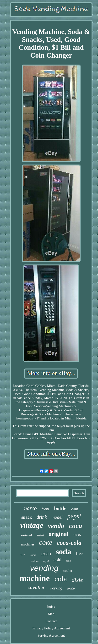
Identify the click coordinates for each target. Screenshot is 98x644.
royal (46, 561)
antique (35, 561)
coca (76, 526)
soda (64, 552)
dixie (77, 580)
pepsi (74, 516)
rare (22, 554)
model (57, 517)
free (79, 554)
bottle (60, 508)
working (56, 588)
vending (44, 568)
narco (30, 508)
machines (27, 544)
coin (75, 509)
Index (51, 607)
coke (46, 542)
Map (51, 614)
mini (40, 535)
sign (68, 561)
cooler (68, 571)
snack (27, 517)
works (33, 555)
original (58, 534)
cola (61, 579)
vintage (32, 525)
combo (71, 589)
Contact (51, 621)
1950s (77, 535)
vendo (56, 526)
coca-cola (69, 543)
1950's (46, 554)
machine (35, 578)
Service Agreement (51, 635)
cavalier (36, 587)
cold (57, 560)
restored (27, 535)
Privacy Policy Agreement (51, 628)
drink (42, 517)
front (45, 509)
